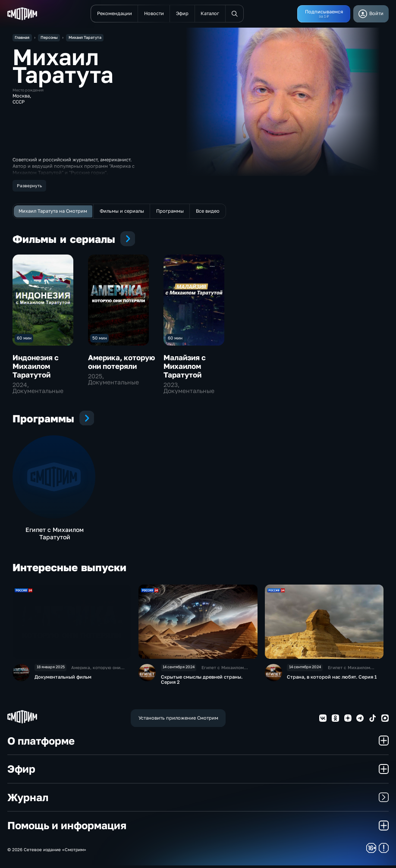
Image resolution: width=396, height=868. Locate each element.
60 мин (24, 338)
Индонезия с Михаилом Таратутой (36, 366)
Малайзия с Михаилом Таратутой (185, 366)
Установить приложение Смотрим (178, 720)
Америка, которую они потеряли (121, 362)
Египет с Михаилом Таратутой (55, 535)
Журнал (198, 800)
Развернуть (29, 186)
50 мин (100, 338)
